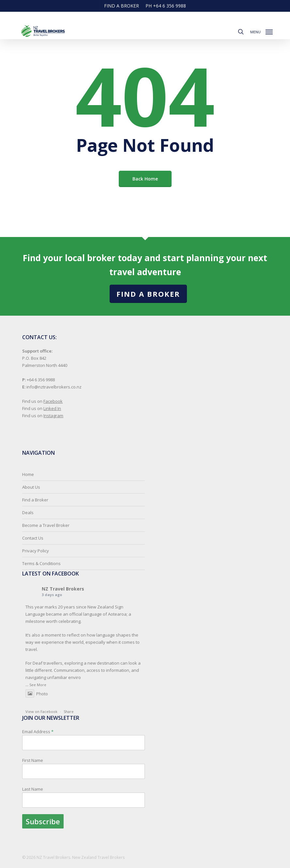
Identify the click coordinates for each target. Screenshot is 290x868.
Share (69, 711)
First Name (33, 760)
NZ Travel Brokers (63, 589)
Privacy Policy (36, 551)
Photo (37, 694)
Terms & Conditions (41, 563)
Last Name (33, 789)
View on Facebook (41, 711)
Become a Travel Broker (46, 525)
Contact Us (33, 538)
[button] (261, 31)
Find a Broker (148, 294)
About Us (31, 487)
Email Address (84, 779)
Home (28, 474)
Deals (28, 513)
